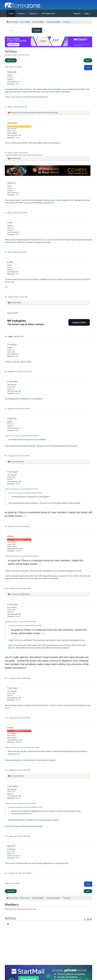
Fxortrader (14, 461)
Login (87, 13)
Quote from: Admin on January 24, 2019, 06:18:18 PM (21, 622)
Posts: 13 (10, 350)
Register (77, 13)
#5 (6, 297)
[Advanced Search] (44, 30)
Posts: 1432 (11, 131)
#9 (6, 526)
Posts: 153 (11, 851)
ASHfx (23, 594)
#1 (6, 107)
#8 (6, 456)
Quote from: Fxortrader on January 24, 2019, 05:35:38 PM (22, 556)
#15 (6, 873)
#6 (6, 336)
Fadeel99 (40, 113)
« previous (11, 60)
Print (88, 68)
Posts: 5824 (11, 544)
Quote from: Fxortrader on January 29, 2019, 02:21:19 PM (22, 747)
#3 (6, 213)
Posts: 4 (10, 188)
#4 (6, 252)
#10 (6, 588)
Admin (20, 113)
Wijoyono (13, 113)
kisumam (33, 113)
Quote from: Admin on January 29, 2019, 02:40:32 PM (21, 803)
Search (37, 30)
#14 (6, 836)
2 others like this (52, 113)
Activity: (11, 918)
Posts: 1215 (11, 387)
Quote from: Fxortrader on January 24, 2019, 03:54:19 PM (22, 436)
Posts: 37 (10, 77)
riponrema (26, 113)
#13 (6, 770)
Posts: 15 (10, 228)
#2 (6, 153)
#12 (6, 718)
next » (88, 60)
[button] (88, 68)
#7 (6, 409)
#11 (6, 678)
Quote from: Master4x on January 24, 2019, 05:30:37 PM (22, 489)
